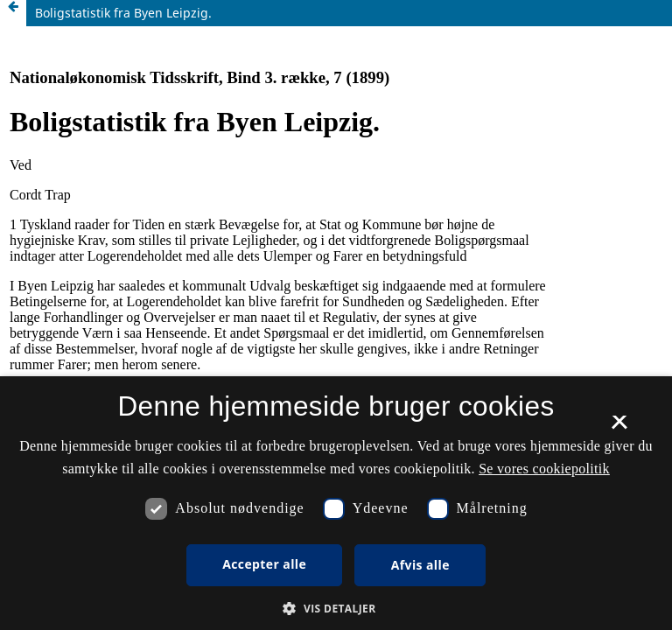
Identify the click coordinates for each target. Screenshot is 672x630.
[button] (336, 609)
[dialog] (336, 503)
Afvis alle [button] (420, 565)
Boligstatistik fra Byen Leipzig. (123, 13)
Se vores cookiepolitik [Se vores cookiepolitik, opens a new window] (544, 469)
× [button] (619, 428)
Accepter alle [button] (264, 564)
